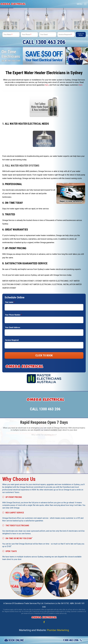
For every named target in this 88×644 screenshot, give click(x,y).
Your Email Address (13, 327)
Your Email (44, 35)
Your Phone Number (13, 315)
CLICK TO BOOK (44, 355)
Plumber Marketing (58, 630)
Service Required (65, 35)
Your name (10, 302)
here (47, 85)
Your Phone (27, 35)
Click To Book (81, 35)
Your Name (8, 35)
